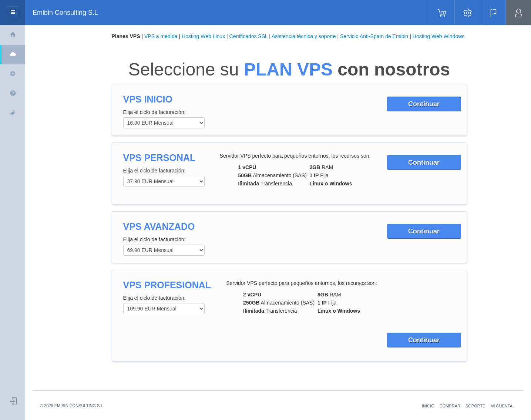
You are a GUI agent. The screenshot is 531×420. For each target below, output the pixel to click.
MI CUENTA (501, 406)
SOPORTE (475, 406)
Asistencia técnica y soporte (304, 36)
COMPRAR (450, 406)
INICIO (428, 406)
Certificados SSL (249, 36)
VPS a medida (161, 36)
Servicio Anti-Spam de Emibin (374, 36)
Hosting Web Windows (439, 36)
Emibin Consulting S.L (65, 13)
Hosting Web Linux (203, 36)
